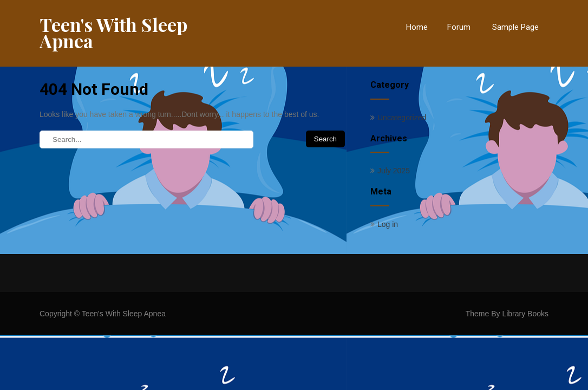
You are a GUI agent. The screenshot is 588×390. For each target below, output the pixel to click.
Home (417, 27)
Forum (459, 27)
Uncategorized (402, 118)
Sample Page (515, 27)
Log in (388, 224)
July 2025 (394, 171)
